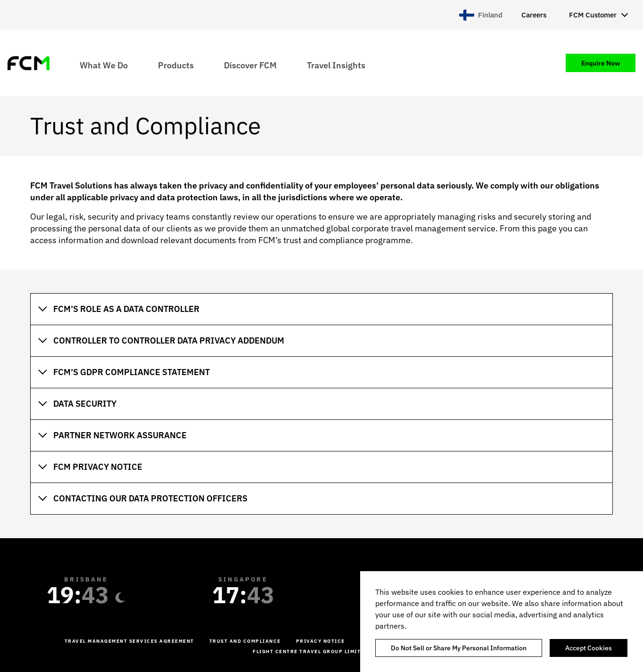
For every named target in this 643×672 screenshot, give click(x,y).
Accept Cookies (589, 648)
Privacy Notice (321, 641)
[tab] (321, 309)
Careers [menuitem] (534, 15)
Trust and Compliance (245, 641)
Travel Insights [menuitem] (336, 65)
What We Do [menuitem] (104, 65)
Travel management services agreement (129, 641)
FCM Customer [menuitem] (593, 15)
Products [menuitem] (176, 65)
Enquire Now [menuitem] (601, 63)
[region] (502, 622)
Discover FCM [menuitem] (250, 65)
